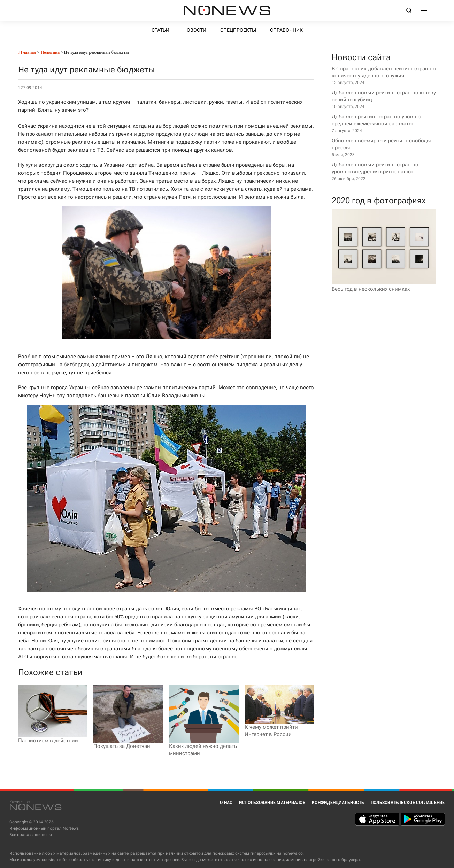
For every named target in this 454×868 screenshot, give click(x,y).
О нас (226, 803)
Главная (27, 52)
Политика (50, 52)
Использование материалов (272, 803)
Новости (195, 30)
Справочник (286, 30)
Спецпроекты (238, 30)
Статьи (160, 30)
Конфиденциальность (338, 803)
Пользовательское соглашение (408, 803)
